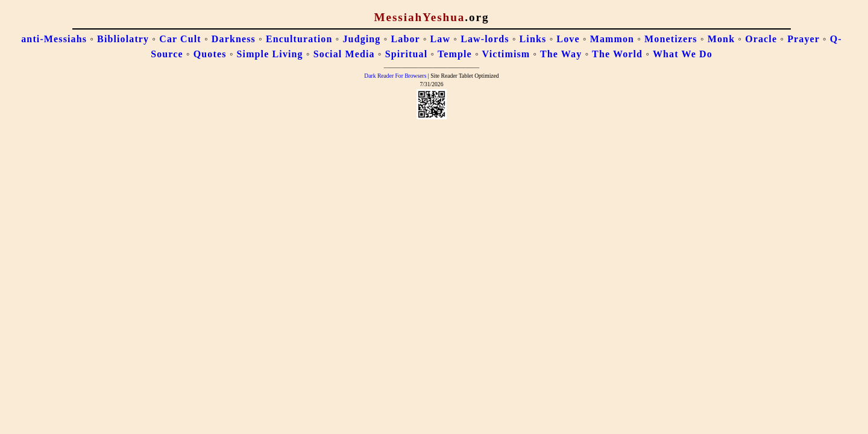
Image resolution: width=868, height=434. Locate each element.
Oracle (761, 39)
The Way (561, 54)
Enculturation (299, 39)
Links (533, 39)
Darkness (234, 39)
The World (617, 54)
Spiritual (407, 54)
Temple (455, 54)
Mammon (612, 39)
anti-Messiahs (54, 39)
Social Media (344, 54)
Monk (721, 39)
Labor (406, 39)
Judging (362, 39)
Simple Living (270, 54)
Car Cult (180, 39)
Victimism (506, 54)
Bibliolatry (123, 39)
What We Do (683, 54)
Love (568, 39)
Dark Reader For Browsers (395, 76)
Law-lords (485, 39)
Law (441, 39)
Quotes (210, 54)
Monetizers (671, 39)
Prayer (804, 39)
